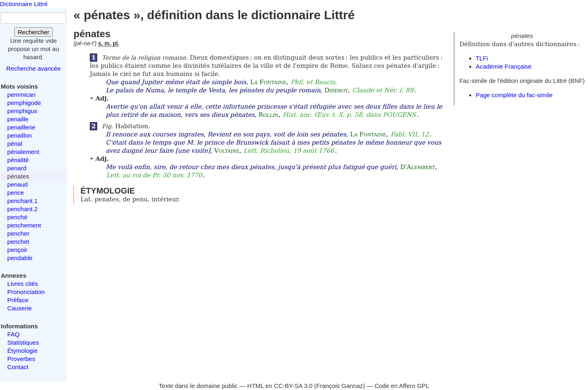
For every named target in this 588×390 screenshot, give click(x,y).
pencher (18, 233)
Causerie (20, 308)
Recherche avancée (33, 68)
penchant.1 (22, 201)
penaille (18, 119)
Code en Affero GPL (402, 386)
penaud (18, 184)
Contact (18, 367)
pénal (15, 144)
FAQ (13, 334)
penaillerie (21, 127)
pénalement (23, 152)
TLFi (482, 58)
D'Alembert (418, 167)
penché (17, 217)
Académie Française (504, 66)
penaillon (20, 135)
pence (16, 193)
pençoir (17, 250)
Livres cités (23, 284)
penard (17, 168)
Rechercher (33, 32)
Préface (18, 300)
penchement (24, 225)
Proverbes (21, 359)
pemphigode (24, 103)
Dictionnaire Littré (24, 4)
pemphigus (22, 111)
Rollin (268, 115)
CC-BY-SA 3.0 (293, 386)
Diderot (336, 90)
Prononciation (26, 292)
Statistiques (23, 342)
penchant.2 (22, 209)
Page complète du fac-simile (514, 95)
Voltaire (227, 151)
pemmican (21, 95)
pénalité (18, 160)
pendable (20, 258)
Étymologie (22, 351)
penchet (18, 242)
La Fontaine (268, 82)
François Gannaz (340, 386)
